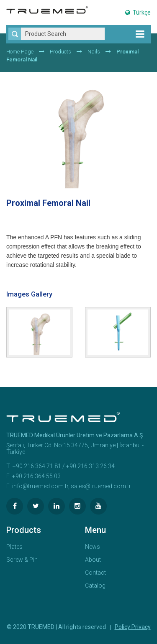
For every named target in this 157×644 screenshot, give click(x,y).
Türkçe (138, 13)
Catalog (95, 586)
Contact (95, 573)
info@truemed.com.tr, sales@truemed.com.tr (72, 486)
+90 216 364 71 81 (37, 466)
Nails (94, 52)
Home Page (20, 52)
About (93, 560)
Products (60, 52)
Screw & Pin (22, 560)
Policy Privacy (133, 627)
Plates (14, 547)
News (93, 547)
